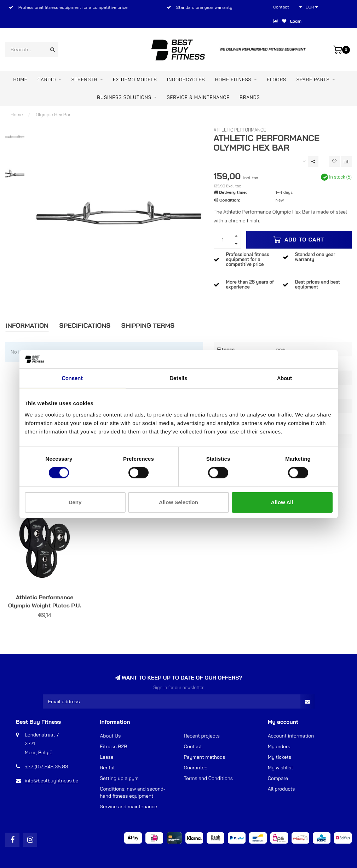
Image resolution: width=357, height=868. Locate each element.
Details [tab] (179, 378)
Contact (281, 7)
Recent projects (202, 736)
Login (296, 21)
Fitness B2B (113, 746)
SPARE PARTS (313, 80)
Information (27, 325)
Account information (291, 736)
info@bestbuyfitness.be (51, 781)
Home (20, 80)
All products (281, 789)
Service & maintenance (198, 97)
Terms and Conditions (209, 778)
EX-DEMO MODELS (135, 80)
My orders (279, 746)
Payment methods (205, 757)
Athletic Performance (240, 130)
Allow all (282, 502)
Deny (75, 502)
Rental (107, 768)
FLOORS (277, 80)
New (280, 200)
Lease (106, 757)
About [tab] (285, 378)
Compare (278, 778)
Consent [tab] (72, 378)
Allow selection (178, 502)
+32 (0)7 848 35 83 (46, 767)
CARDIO (47, 80)
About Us (110, 736)
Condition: (230, 200)
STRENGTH (85, 80)
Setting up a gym (119, 778)
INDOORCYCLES (186, 80)
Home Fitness (233, 80)
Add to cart (299, 240)
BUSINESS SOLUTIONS (124, 97)
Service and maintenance (128, 806)
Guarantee (196, 768)
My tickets (280, 757)
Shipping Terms (148, 325)
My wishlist (281, 768)
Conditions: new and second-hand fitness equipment (133, 792)
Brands (250, 97)
